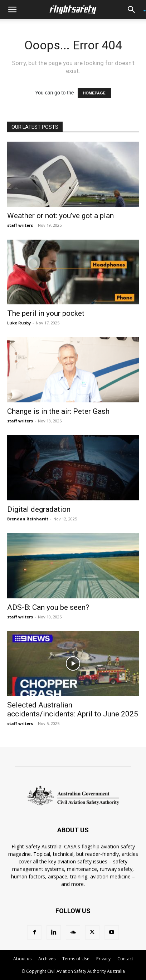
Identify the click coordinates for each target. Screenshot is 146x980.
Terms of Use (76, 959)
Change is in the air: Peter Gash (58, 411)
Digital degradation (39, 509)
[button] (12, 10)
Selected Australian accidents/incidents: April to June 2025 (73, 709)
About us (22, 959)
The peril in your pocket (46, 313)
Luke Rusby (19, 323)
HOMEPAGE (94, 93)
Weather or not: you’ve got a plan (60, 216)
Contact (125, 959)
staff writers (20, 225)
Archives (47, 959)
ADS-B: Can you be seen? (48, 607)
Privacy (103, 959)
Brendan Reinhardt (28, 519)
